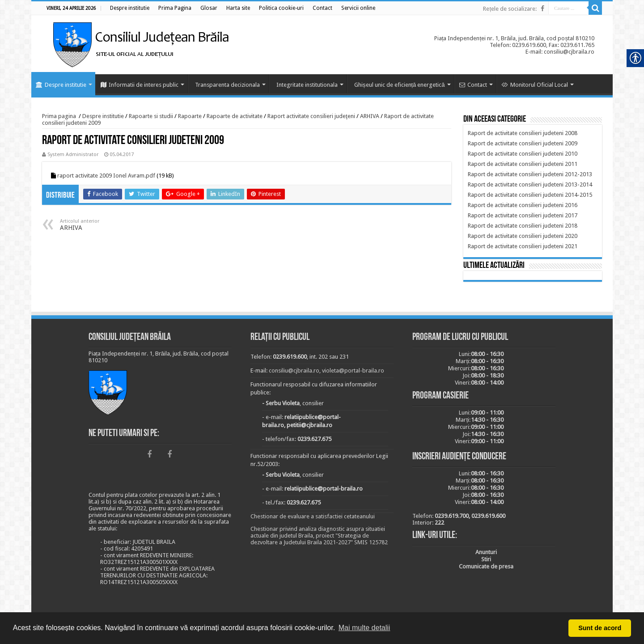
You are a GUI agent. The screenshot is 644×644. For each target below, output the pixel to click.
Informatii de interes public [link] (140, 85)
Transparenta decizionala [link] (227, 85)
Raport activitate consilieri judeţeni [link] (311, 116)
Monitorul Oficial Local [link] (535, 85)
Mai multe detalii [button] (364, 628)
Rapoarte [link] (190, 116)
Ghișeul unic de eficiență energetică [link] (400, 85)
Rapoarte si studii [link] (151, 116)
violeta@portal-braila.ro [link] (353, 371)
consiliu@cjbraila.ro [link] (294, 371)
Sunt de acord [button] (600, 628)
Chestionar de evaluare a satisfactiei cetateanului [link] (313, 516)
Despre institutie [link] (61, 85)
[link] (130, 8)
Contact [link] (473, 85)
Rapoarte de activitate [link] (235, 116)
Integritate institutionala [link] (307, 85)
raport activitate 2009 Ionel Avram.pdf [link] (106, 176)
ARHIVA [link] (370, 116)
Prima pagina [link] (59, 116)
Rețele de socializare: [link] (510, 9)
